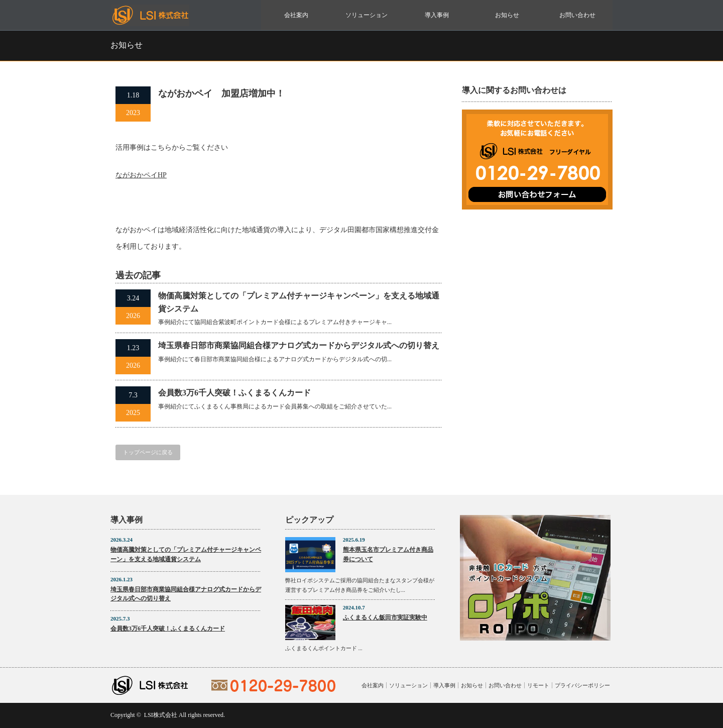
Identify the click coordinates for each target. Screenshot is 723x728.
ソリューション (367, 15)
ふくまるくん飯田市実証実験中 (385, 617)
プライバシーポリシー (582, 685)
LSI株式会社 (161, 715)
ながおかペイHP (141, 175)
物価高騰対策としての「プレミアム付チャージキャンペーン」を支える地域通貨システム (299, 302)
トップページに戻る (148, 452)
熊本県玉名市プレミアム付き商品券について (388, 554)
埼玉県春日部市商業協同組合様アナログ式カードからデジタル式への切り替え (299, 345)
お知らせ (507, 15)
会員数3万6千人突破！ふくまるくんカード (234, 393)
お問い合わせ (577, 15)
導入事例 (437, 15)
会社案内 (296, 15)
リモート (538, 685)
